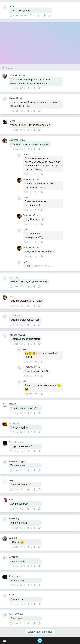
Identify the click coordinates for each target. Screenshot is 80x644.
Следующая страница (40, 632)
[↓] (44, 15)
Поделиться (50, 15)
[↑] (39, 15)
